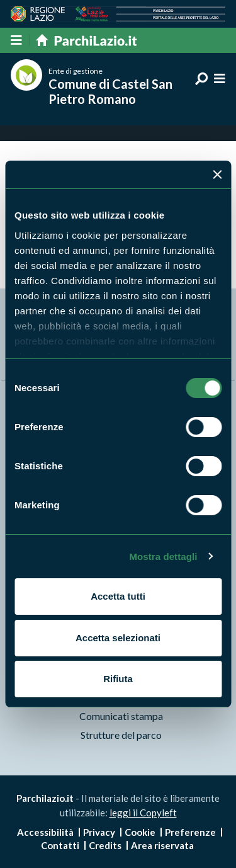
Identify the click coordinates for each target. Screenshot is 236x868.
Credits (105, 845)
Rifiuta (118, 679)
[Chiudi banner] (217, 174)
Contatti (60, 845)
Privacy (99, 832)
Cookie (140, 832)
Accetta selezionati (118, 638)
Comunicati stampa (121, 716)
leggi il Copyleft (143, 813)
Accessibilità (45, 832)
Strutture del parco (121, 735)
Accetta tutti (118, 596)
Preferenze (190, 832)
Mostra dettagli (163, 557)
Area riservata (162, 845)
